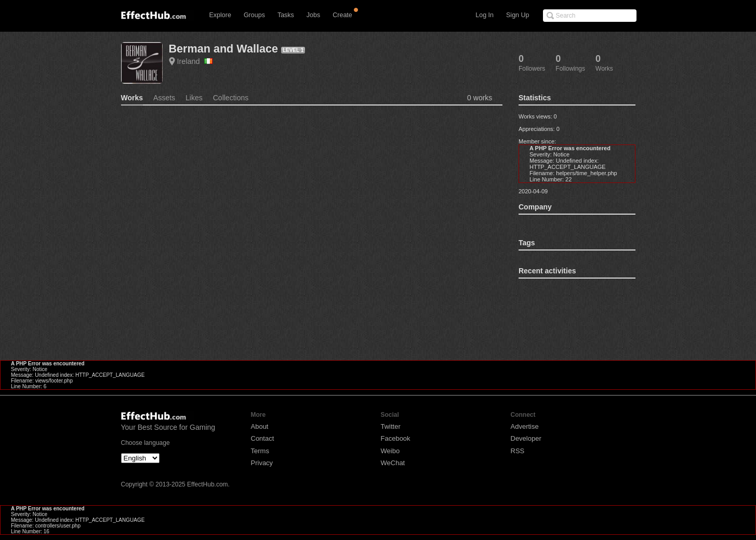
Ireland (195, 61)
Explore (220, 15)
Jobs (313, 15)
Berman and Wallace (223, 49)
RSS (518, 451)
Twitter (391, 426)
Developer (526, 438)
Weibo (390, 451)
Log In (485, 15)
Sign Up (518, 15)
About (260, 426)
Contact (263, 438)
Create (342, 15)
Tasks (286, 15)
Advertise (525, 426)
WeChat (393, 463)
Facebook (396, 438)
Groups (254, 15)
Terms (260, 451)
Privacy (262, 463)
